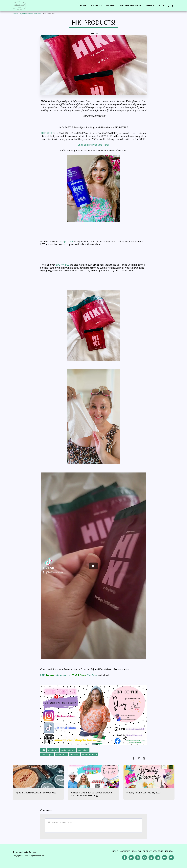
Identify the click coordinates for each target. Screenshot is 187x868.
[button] (159, 6)
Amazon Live (64, 675)
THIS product (66, 241)
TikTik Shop (79, 675)
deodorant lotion (89, 754)
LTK (42, 675)
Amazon (50, 675)
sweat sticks (61, 754)
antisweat (74, 754)
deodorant (53, 750)
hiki (43, 750)
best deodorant (68, 750)
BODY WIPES (62, 265)
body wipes (83, 750)
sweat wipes (47, 754)
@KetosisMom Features (31, 14)
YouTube (92, 675)
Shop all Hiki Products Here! (93, 145)
